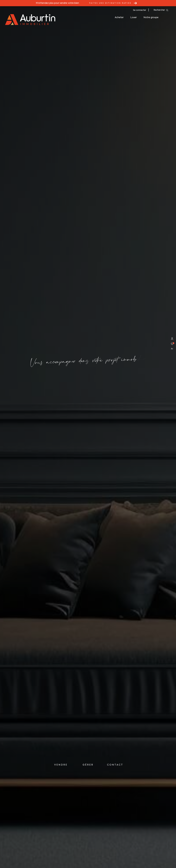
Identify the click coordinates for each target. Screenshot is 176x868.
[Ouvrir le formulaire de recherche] (161, 10)
